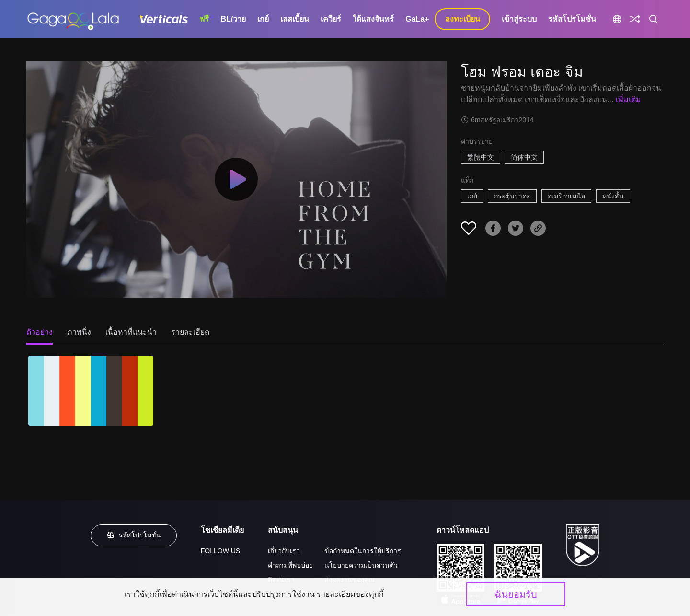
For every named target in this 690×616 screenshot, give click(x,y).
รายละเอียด (190, 332)
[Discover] (635, 19)
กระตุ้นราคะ (512, 196)
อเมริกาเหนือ (566, 196)
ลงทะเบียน (463, 19)
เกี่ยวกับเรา (284, 551)
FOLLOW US (220, 551)
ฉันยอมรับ (516, 594)
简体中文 (524, 157)
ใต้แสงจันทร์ (373, 19)
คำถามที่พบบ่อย (290, 565)
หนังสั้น (613, 196)
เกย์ (263, 19)
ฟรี (204, 19)
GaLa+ (417, 19)
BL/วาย (233, 19)
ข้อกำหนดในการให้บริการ (363, 551)
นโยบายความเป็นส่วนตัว (361, 565)
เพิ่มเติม (628, 99)
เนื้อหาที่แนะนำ (131, 332)
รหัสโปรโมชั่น (572, 19)
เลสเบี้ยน (295, 19)
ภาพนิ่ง (79, 332)
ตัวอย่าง (40, 332)
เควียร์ (331, 19)
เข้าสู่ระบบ (519, 19)
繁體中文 (481, 157)
